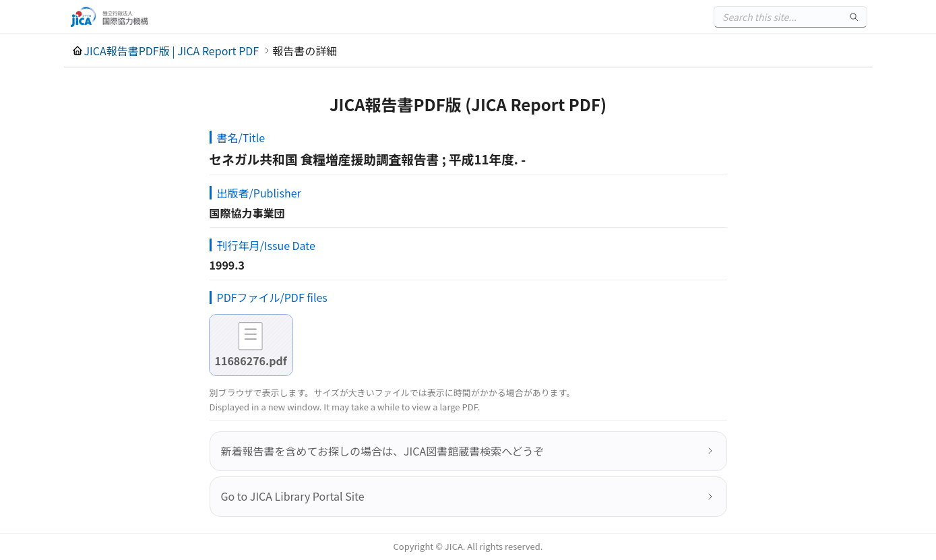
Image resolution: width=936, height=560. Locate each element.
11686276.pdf (251, 361)
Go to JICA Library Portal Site (293, 496)
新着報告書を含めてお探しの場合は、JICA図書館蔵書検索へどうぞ (383, 451)
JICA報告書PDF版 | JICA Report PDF (172, 51)
